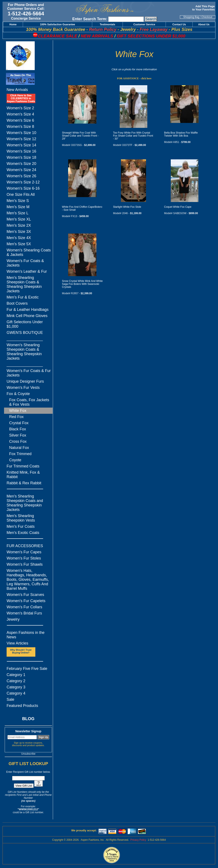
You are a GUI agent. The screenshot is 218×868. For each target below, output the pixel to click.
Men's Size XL (19, 219)
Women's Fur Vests (23, 388)
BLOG (28, 719)
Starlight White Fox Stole (127, 207)
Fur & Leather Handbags (28, 310)
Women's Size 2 (20, 108)
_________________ (25, 339)
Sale (10, 699)
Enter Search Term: (90, 19)
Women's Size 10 (21, 133)
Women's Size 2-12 (23, 182)
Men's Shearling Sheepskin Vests (21, 518)
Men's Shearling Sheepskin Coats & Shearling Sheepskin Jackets (24, 284)
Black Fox (18, 429)
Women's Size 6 (20, 120)
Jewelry (13, 619)
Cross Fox (18, 441)
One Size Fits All (21, 195)
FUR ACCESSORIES (25, 546)
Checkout (207, 17)
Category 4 (16, 693)
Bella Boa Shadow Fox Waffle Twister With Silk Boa (181, 134)
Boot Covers (17, 303)
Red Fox (16, 417)
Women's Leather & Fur (27, 271)
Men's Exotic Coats (23, 533)
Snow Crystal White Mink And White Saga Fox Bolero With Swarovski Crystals (82, 284)
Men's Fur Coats (21, 526)
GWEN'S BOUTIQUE (25, 333)
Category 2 (16, 681)
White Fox (18, 411)
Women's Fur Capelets (26, 601)
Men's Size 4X (19, 238)
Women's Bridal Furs (24, 613)
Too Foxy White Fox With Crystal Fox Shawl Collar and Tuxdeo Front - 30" (133, 136)
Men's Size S (18, 201)
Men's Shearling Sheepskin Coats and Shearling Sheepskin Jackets (25, 503)
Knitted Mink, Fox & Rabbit (23, 475)
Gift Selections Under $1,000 (25, 324)
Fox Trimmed (20, 454)
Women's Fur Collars (24, 607)
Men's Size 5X (19, 244)
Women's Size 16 (21, 151)
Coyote (15, 460)
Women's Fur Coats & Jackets (25, 263)
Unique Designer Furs (25, 381)
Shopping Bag (191, 17)
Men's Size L (17, 213)
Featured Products (22, 706)
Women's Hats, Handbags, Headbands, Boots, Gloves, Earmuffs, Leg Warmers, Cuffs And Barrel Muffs (28, 580)
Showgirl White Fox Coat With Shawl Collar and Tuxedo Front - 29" (80, 136)
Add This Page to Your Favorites (204, 8)
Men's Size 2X (19, 225)
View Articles (17, 643)
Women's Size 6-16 (23, 188)
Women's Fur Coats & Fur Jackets (29, 373)
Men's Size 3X (19, 232)
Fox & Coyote (18, 394)
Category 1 (16, 675)
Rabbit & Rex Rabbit (24, 483)
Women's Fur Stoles (24, 558)
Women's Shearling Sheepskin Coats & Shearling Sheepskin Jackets (24, 352)
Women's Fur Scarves (25, 595)
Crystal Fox (19, 423)
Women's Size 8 (20, 127)
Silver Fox (18, 435)
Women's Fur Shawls (25, 564)
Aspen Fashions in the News (26, 635)
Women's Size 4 (20, 114)
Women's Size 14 (21, 145)
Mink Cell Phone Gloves (27, 316)
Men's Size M (18, 207)
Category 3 (16, 687)
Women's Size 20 (21, 164)
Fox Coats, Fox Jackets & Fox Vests (29, 402)
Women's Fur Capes (24, 552)
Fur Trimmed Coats (23, 466)
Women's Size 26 (21, 176)
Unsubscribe (28, 754)
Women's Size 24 (21, 170)
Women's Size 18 (21, 157)
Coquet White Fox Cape (178, 207)
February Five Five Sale (27, 669)
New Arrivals (17, 90)
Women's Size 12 (21, 139)
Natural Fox (19, 448)
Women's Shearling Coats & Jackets (29, 252)
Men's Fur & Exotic (23, 297)
